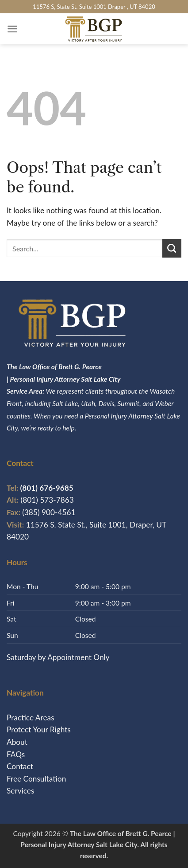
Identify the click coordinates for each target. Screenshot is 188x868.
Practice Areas (31, 717)
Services (20, 791)
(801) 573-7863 (47, 500)
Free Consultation (36, 779)
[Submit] (172, 248)
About (17, 742)
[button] (12, 29)
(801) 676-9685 (40, 488)
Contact (20, 766)
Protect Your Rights (39, 729)
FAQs (16, 754)
